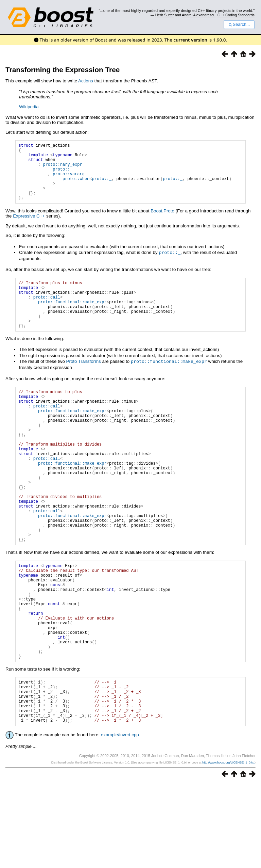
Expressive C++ (29, 228)
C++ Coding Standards (236, 15)
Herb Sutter (165, 15)
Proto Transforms (84, 383)
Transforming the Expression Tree (63, 70)
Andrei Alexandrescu (199, 15)
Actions (86, 81)
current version (190, 40)
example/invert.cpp (120, 819)
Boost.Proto (162, 223)
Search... (239, 25)
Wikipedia (29, 107)
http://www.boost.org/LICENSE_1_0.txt (228, 847)
